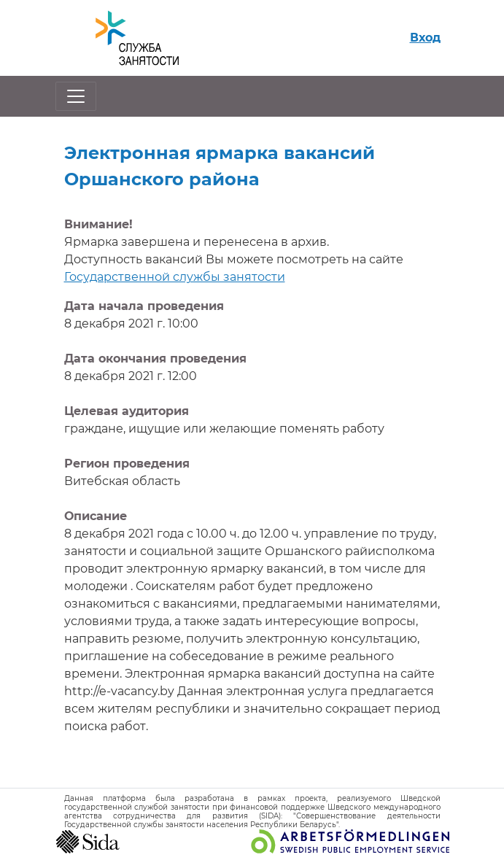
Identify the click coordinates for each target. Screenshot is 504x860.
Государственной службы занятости (175, 277)
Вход (425, 38)
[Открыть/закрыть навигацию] (76, 96)
